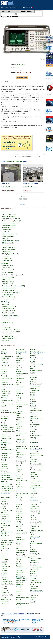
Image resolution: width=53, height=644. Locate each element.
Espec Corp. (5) (5, 549)
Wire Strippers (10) (7, 341)
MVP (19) (18, 522)
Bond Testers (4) (6, 279)
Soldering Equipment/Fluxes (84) (10, 254)
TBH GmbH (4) (34, 477)
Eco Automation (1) (6, 521)
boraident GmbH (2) (6, 438)
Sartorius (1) (34, 379)
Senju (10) (33, 406)
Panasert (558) (20, 553)
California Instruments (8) (8, 453)
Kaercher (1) (19, 413)
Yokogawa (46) (34, 595)
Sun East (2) (34, 462)
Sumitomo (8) (34, 459)
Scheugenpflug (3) (35, 390)
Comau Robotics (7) (6, 473)
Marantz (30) (19, 489)
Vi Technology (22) (35, 554)
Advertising (13, 637)
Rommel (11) (34, 366)
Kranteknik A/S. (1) (21, 446)
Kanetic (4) (19, 415)
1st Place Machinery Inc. (8, 191)
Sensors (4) (5, 238)
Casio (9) (3, 460)
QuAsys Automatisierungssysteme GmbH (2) (23, 603)
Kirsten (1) (19, 429)
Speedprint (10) (34, 442)
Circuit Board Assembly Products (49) (12, 221)
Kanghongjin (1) (20, 418)
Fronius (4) (4, 586)
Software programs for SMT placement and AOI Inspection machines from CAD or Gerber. (38, 621)
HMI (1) (18, 385)
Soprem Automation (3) (36, 436)
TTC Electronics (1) (35, 537)
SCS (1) (32, 397)
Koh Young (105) (20, 440)
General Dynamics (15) (7, 595)
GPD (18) (18, 354)
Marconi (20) (19, 491)
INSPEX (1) (19, 396)
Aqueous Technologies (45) (8, 385)
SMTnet (3, 614)
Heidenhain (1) (20, 361)
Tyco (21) (33, 539)
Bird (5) (3, 423)
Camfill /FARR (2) (6, 458)
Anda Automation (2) (6, 378)
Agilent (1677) (5, 365)
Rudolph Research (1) (36, 371)
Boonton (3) (4, 434)
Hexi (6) (18, 376)
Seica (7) (33, 404)
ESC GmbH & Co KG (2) (7, 540)
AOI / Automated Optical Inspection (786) (13, 275)
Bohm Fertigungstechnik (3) (8, 432)
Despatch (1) (4, 504)
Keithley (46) (19, 420)
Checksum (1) (5, 464)
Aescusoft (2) (5, 363)
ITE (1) (18, 402)
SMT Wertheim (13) (35, 425)
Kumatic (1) (19, 452)
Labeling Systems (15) (8, 334)
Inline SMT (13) (20, 393)
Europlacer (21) (5, 553)
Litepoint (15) (19, 474)
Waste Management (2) (8, 270)
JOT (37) (18, 409)
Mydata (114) (19, 524)
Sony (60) (33, 433)
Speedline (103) (34, 440)
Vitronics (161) (34, 560)
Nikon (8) (18, 528)
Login (3, 7)
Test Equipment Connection (22, 11)
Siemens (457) (34, 414)
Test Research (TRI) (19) (37, 502)
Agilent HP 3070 (6, 183)
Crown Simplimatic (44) (7, 486)
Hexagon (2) (19, 371)
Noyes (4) (18, 535)
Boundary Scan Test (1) (8, 281)
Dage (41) (4, 495)
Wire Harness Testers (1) (8, 297)
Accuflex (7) (4, 352)
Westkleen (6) (34, 576)
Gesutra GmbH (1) (6, 599)
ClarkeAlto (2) (5, 471)
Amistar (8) (4, 376)
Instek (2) (18, 398)
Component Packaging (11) (9, 225)
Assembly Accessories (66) (9, 216)
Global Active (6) (20, 349)
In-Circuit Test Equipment (8, 187)
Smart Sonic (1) (34, 422)
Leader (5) (19, 467)
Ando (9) (3, 380)
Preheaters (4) (6, 320)
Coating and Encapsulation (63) (10, 223)
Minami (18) (19, 504)
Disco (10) (4, 508)
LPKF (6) (18, 476)
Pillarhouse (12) (20, 570)
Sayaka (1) (33, 382)
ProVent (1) (19, 589)
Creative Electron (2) (6, 484)
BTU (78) (3, 445)
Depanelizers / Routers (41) (9, 306)
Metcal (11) (19, 500)
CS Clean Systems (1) (7, 488)
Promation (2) (19, 585)
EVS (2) (3, 555)
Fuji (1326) (4, 588)
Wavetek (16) (34, 571)
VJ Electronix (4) (35, 563)
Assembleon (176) (6, 393)
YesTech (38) (34, 593)
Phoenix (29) (19, 566)
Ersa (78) (3, 538)
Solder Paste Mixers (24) (8, 245)
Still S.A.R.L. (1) (34, 453)
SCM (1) (32, 395)
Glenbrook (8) (5, 604)
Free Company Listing (15, 7)
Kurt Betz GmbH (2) (21, 455)
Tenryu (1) (33, 498)
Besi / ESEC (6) (5, 418)
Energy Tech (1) (5, 536)
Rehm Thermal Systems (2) (37, 352)
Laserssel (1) (19, 463)
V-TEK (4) (33, 549)
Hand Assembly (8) (7, 230)
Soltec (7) (33, 431)
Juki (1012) (19, 411)
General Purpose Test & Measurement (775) (13, 286)
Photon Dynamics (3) (21, 568)
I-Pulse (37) (19, 389)
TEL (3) (32, 495)
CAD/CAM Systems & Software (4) (11, 329)
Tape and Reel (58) (7, 256)
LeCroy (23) (19, 470)
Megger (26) (19, 498)
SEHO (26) (33, 401)
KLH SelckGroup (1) (21, 433)
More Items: (14, 161)
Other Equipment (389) (8, 336)
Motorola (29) (19, 513)
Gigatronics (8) (5, 601)
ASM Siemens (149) (6, 391)
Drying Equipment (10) (8, 308)
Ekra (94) (3, 523)
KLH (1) (18, 431)
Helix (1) (18, 363)
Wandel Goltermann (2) (36, 567)
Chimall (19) (4, 466)
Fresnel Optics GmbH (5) (8, 584)
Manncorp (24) (20, 487)
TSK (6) (32, 534)
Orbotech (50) (20, 546)
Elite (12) (3, 528)
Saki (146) (33, 373)
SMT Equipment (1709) (8, 243)
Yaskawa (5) (34, 589)
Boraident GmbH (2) (6, 436)
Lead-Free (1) (6, 232)
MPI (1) (18, 515)
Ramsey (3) (19, 607)
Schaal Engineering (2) (36, 384)
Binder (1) (4, 421)
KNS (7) (18, 437)
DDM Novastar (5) (6, 497)
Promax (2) (19, 587)
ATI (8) (3, 408)
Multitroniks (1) (20, 520)
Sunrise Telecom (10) (36, 464)
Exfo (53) (3, 557)
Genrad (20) (4, 597)
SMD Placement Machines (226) (10, 241)
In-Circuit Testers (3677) (9, 288)
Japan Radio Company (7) (23, 404)
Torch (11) (33, 517)
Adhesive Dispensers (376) (9, 214)
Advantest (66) (5, 358)
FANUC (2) (4, 564)
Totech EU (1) (34, 520)
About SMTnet (5, 637)
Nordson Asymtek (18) (22, 533)
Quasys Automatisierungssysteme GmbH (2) (23, 597)
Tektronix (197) (34, 493)
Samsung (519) (34, 375)
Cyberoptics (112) (6, 493)
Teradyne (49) (34, 500)
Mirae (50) (19, 506)
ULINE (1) (33, 541)
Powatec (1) (19, 575)
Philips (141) (19, 564)
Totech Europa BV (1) (36, 522)
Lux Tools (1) (19, 478)
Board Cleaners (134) (8, 265)
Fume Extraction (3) (7, 318)
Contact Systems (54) (7, 477)
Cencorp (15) (4, 462)
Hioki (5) (18, 380)
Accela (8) (4, 349)
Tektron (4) (33, 491)
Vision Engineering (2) (36, 558)
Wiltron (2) (33, 578)
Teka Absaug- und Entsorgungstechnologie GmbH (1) (37, 487)
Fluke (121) (4, 577)
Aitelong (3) (4, 371)
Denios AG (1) (5, 502)
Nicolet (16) (19, 526)
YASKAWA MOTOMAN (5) (37, 591)
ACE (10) (3, 354)
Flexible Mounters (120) (8, 227)
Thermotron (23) (35, 506)
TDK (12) (33, 479)
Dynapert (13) (5, 519)
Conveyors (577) (6, 304)
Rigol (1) (33, 362)
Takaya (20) (33, 472)
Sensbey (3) (33, 408)
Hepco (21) (19, 367)
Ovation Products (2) (21, 550)
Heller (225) (19, 365)
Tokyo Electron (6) (35, 513)
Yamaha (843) (34, 586)
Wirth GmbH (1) (34, 580)
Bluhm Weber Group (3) (7, 427)
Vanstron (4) (34, 552)
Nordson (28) (19, 531)
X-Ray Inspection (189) (8, 299)
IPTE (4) (18, 400)
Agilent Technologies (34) (8, 367)
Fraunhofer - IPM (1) (6, 582)
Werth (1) (33, 574)
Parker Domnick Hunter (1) (23, 557)
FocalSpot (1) (5, 579)
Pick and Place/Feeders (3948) (10, 234)
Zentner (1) (33, 600)
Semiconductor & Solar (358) (9, 338)
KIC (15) (18, 424)
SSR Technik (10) (35, 447)
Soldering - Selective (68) (9, 249)
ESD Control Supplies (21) (9, 311)
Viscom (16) (33, 556)
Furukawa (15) (5, 593)
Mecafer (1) (19, 495)
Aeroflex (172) (5, 361)
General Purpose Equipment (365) (11, 332)
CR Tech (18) (4, 482)
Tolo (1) (32, 515)
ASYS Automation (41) (7, 400)
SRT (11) (33, 444)
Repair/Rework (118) (7, 322)
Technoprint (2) (34, 483)
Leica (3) (18, 472)
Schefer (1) (33, 388)
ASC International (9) (6, 387)
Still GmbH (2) (34, 451)
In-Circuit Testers (21, 65)
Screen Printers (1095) (8, 236)
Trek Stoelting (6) (35, 526)
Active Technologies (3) (7, 356)
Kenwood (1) (19, 422)
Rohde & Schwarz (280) (37, 364)
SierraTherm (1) (34, 416)
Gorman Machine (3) (21, 352)
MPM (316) (19, 517)
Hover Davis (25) (20, 387)
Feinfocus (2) (4, 568)
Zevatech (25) (34, 604)
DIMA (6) (3, 506)
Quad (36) (19, 593)
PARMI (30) (19, 559)
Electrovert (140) (5, 525)
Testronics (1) (34, 504)
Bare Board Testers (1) (8, 277)
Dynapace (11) (5, 517)
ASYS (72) (4, 398)
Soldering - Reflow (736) (8, 247)
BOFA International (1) (7, 430)
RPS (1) (32, 368)
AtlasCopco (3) (5, 410)
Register (7, 7)
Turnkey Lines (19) (7, 260)
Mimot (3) (18, 502)
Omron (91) (19, 542)
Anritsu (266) (4, 383)
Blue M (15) (4, 425)
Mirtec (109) (19, 509)
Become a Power (27, 7)
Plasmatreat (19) (20, 572)
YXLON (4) (33, 597)
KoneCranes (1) (20, 442)
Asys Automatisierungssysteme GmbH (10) (8, 404)
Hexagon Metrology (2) (22, 374)
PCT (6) (18, 561)
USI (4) (32, 547)
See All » (23, 204)
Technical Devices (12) (36, 481)
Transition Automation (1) (37, 524)
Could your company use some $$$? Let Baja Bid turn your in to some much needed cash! (10, 621)
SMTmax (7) (34, 429)
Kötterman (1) (19, 457)
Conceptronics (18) (6, 475)
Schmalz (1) (33, 393)
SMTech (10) (34, 427)
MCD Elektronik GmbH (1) (23, 493)
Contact (20, 637)
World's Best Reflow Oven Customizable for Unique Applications (49, 111)
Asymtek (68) (5, 396)
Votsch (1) (33, 565)
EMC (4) (3, 530)
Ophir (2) (18, 544)
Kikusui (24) (19, 426)
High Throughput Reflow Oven (23, 620)
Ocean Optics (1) (20, 539)
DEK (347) (4, 499)
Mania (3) (18, 484)
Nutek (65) (19, 537)
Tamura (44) (33, 474)
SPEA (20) (33, 438)
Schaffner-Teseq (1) (35, 386)
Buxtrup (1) (4, 447)
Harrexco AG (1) (20, 358)
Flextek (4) (4, 573)
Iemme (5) (19, 391)
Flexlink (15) (4, 571)
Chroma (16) (4, 469)
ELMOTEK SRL (28, 190)
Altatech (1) (4, 374)
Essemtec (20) (5, 551)
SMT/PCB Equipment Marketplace (15, 614)
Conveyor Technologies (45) (8, 480)
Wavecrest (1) (34, 569)
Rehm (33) (33, 349)
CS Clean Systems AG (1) (8, 491)
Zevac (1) (33, 602)
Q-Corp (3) (19, 591)
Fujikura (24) (4, 590)
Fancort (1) (4, 562)
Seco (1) (33, 399)
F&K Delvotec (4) (6, 560)
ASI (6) (3, 389)
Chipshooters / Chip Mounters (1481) (12, 219)
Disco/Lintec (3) (5, 514)
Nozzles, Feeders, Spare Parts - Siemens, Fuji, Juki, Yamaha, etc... (49, 48)
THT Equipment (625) (8, 258)
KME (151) (19, 435)
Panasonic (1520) (21, 555)
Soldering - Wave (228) (8, 252)
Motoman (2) (19, 511)
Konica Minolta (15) (21, 444)
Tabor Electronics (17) (36, 470)
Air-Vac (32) (4, 369)
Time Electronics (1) (35, 511)
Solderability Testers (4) (8, 290)
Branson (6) (4, 440)
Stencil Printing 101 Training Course (49, 95)
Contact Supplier (22, 77)
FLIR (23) (4, 575)
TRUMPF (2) (34, 528)
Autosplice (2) (5, 416)
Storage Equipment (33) (8, 313)
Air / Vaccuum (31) (7, 327)
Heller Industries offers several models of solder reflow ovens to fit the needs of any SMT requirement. (49, 148)
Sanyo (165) (34, 377)
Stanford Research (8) (36, 449)
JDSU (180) (19, 407)
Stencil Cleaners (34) (7, 268)
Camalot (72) (4, 455)
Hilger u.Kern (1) (20, 378)
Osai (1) (18, 548)
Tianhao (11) (34, 509)
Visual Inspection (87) (8, 295)
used (18, 67)
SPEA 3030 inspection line (31, 183)
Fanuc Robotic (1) (6, 566)
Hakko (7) (18, 356)
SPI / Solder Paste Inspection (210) (11, 292)
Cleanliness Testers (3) (8, 284)
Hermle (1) (19, 369)
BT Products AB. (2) (6, 443)
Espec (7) (4, 546)
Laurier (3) (19, 465)
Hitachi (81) (19, 383)
